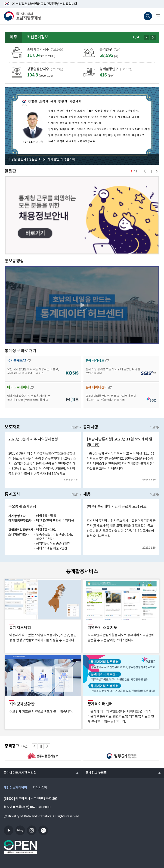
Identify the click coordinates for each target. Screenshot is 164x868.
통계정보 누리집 (94, 773)
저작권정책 (40, 788)
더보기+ (76, 428)
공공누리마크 (20, 847)
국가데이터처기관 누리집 (18, 773)
